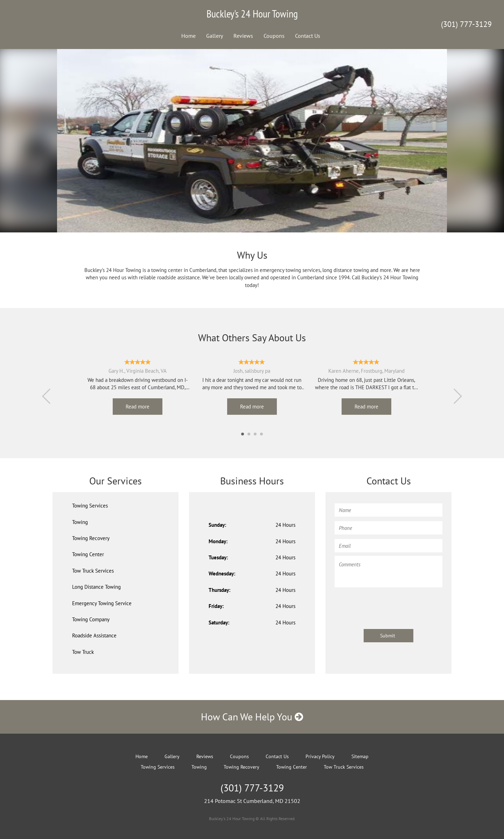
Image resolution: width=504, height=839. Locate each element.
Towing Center (88, 554)
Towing (80, 522)
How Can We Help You (252, 717)
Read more (138, 407)
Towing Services (90, 506)
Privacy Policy (320, 756)
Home (188, 36)
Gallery (215, 36)
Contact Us (308, 36)
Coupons (274, 36)
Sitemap (360, 756)
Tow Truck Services (93, 571)
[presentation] (388, 605)
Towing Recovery (91, 538)
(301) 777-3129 (466, 24)
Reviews (243, 36)
